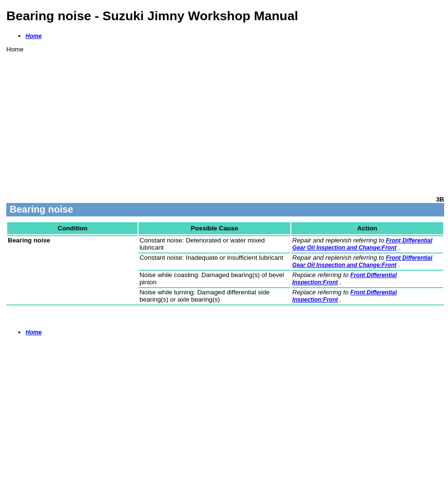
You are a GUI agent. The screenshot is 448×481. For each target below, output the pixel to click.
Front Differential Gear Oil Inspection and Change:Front (362, 244)
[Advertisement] (225, 120)
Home (33, 36)
